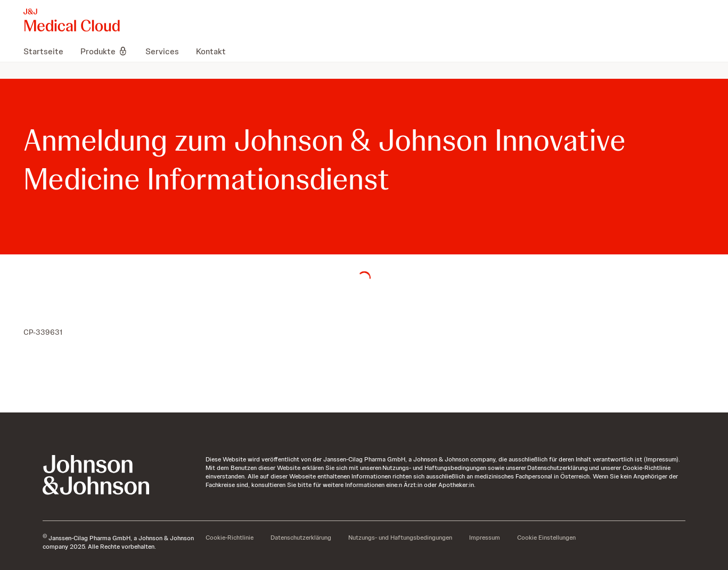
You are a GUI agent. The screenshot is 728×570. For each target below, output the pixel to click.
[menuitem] (48, 51)
